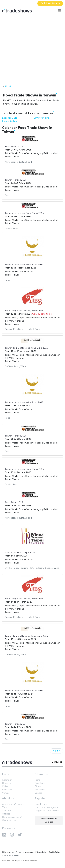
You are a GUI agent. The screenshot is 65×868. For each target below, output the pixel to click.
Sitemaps (41, 774)
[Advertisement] (32, 50)
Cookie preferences (11, 855)
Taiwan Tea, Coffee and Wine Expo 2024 (26, 636)
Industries (7, 790)
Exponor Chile (10, 118)
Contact (7, 811)
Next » (56, 751)
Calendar (7, 780)
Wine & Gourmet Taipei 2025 (20, 553)
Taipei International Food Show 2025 (24, 469)
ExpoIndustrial (10, 121)
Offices (6, 814)
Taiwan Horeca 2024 (16, 724)
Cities (5, 786)
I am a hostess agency (46, 807)
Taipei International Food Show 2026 (24, 213)
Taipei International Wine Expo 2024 (24, 691)
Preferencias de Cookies (49, 820)
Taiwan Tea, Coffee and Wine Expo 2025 (26, 348)
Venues (6, 793)
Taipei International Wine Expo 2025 (24, 403)
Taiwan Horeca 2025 (16, 436)
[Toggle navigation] (59, 11)
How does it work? (12, 817)
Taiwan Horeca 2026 (16, 180)
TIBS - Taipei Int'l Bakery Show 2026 (24, 311)
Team (5, 807)
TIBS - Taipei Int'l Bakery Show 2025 (24, 599)
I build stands (42, 804)
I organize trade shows (47, 811)
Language (57, 762)
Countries (7, 783)
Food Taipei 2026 (14, 147)
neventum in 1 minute (13, 804)
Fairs (6, 774)
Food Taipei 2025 (14, 503)
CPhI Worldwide (42, 118)
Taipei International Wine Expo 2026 (24, 265)
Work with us (9, 820)
